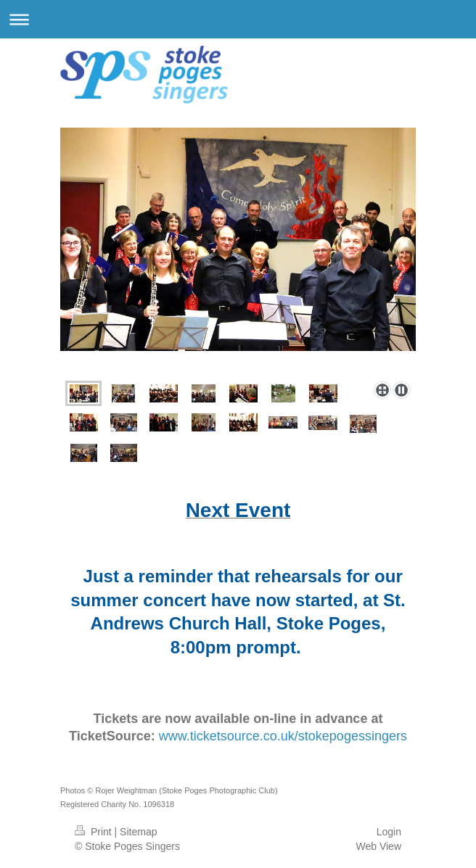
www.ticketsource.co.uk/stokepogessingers (283, 736)
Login (389, 832)
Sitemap (138, 832)
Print (95, 832)
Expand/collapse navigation (238, 19)
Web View (378, 846)
